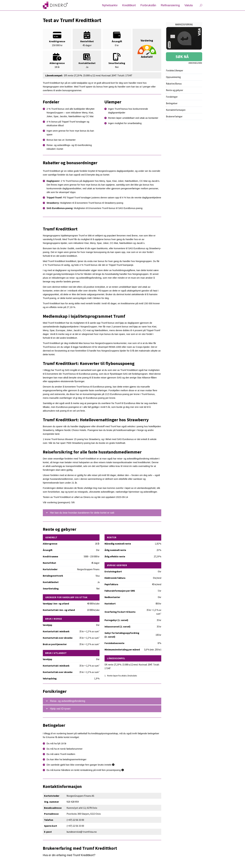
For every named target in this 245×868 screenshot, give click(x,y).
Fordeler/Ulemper (175, 70)
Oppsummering (173, 77)
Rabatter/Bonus (174, 84)
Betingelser (172, 103)
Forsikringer (172, 97)
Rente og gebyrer (175, 90)
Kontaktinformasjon (176, 110)
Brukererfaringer (174, 116)
